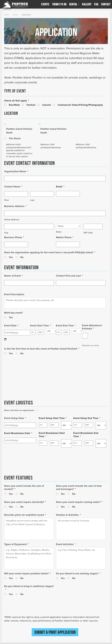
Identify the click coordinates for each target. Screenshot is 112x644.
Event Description (14, 294)
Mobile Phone (65, 237)
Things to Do (59, 4)
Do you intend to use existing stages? (78, 573)
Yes (11, 257)
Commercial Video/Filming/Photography (80, 105)
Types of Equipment (16, 544)
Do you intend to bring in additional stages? (29, 588)
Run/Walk (14, 105)
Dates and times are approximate (19, 410)
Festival (31, 105)
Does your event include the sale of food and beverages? (79, 487)
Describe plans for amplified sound (25, 515)
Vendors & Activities (68, 515)
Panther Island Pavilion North (19, 131)
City (6, 233)
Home (6, 15)
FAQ (96, 4)
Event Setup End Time (87, 418)
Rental (74, 4)
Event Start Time (40, 326)
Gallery (87, 4)
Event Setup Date (15, 418)
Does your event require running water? (79, 502)
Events (45, 4)
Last (32, 200)
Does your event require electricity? (25, 502)
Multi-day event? (13, 313)
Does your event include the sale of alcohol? (24, 487)
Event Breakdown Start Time (52, 435)
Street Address (12, 220)
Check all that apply (16, 101)
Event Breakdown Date (18, 433)
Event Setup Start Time (53, 418)
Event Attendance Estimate (92, 327)
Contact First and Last (69, 276)
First (6, 200)
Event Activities (66, 544)
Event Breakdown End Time (86, 435)
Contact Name (13, 187)
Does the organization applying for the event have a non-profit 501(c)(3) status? (50, 252)
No (22, 257)
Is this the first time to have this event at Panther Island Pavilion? (42, 349)
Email (60, 187)
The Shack (15, 138)
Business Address (15, 206)
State (59, 232)
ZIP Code (88, 233)
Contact (106, 4)
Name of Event (13, 276)
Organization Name (16, 171)
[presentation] (25, 609)
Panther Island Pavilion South (53, 131)
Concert (47, 105)
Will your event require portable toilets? (27, 573)
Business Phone (14, 237)
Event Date (11, 326)
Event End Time (66, 326)
